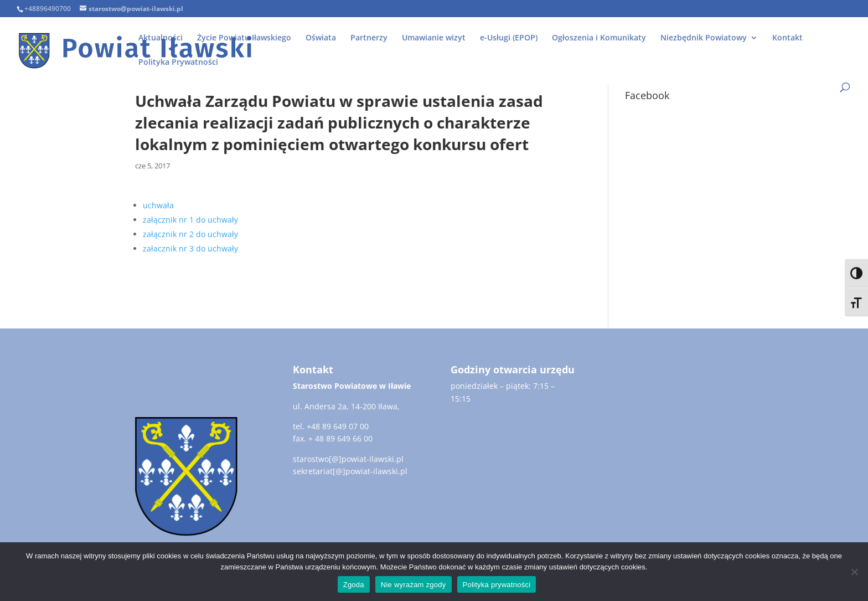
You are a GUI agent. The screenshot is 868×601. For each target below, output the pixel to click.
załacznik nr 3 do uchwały (190, 248)
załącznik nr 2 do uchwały (190, 234)
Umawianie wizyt (434, 38)
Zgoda (354, 585)
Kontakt (787, 38)
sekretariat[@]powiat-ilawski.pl (350, 471)
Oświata (321, 38)
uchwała (158, 205)
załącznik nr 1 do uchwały (190, 220)
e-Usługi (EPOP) (509, 38)
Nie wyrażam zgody (414, 585)
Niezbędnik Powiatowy (704, 38)
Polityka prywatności (497, 585)
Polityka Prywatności (178, 63)
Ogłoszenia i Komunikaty (599, 38)
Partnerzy (369, 38)
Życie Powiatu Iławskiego (244, 38)
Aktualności (161, 38)
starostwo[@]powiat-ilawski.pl (348, 459)
